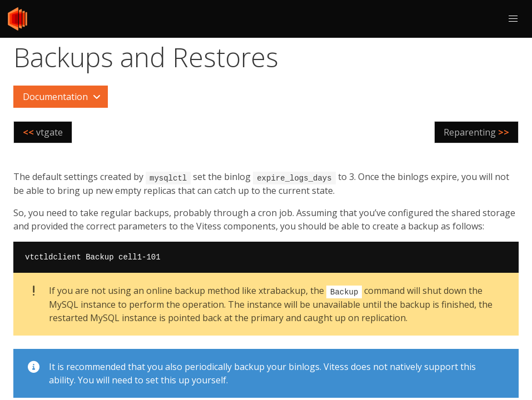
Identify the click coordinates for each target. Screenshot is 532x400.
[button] (513, 19)
